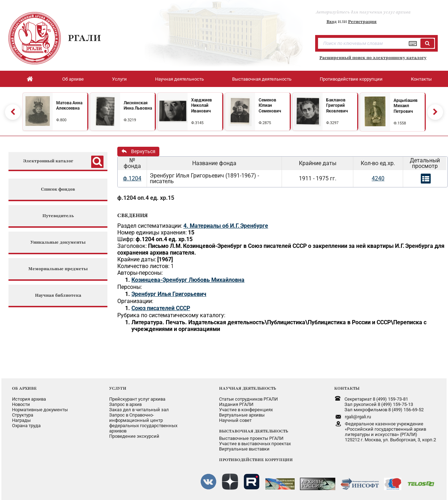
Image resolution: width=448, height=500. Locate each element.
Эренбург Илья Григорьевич (169, 294)
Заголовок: (132, 246)
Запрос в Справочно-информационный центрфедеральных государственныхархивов (143, 423)
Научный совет (235, 420)
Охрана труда (26, 426)
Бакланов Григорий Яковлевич (337, 106)
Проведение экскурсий (134, 436)
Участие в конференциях (246, 410)
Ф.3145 (197, 123)
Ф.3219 (130, 120)
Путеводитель (58, 216)
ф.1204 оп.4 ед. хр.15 (146, 198)
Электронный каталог (48, 161)
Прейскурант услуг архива (137, 399)
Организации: (135, 301)
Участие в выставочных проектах (255, 444)
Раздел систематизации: (150, 226)
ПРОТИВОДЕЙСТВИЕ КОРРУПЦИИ (256, 460)
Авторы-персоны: (140, 273)
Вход (332, 22)
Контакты (421, 79)
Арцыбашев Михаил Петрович (406, 106)
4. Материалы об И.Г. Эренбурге (226, 226)
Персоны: (130, 287)
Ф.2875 (265, 123)
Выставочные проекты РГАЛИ (251, 438)
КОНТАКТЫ (347, 388)
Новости (21, 404)
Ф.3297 (332, 123)
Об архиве (73, 79)
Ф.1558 (400, 123)
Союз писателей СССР (161, 308)
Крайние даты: (137, 259)
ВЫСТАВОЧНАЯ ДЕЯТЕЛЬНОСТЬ (254, 431)
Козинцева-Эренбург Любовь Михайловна (188, 280)
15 (191, 232)
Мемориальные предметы (58, 269)
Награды (21, 420)
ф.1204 (132, 178)
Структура (23, 415)
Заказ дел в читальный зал (139, 410)
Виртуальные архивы (242, 415)
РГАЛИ (84, 38)
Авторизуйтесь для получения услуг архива (363, 12)
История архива (29, 399)
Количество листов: (143, 266)
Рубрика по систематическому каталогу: (171, 315)
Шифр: (126, 239)
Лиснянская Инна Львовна (138, 106)
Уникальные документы (58, 242)
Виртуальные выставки (244, 449)
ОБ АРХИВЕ (24, 388)
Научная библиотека (58, 295)
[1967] (165, 259)
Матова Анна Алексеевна (69, 106)
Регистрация (362, 22)
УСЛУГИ (118, 388)
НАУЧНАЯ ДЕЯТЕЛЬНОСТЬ (247, 388)
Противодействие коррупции (351, 79)
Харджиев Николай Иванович (202, 106)
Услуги (119, 79)
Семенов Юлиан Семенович (270, 106)
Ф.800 (61, 120)
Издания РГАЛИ (236, 404)
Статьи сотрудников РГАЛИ (248, 399)
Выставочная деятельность (262, 79)
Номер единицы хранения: (152, 232)
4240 (378, 178)
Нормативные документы (40, 410)
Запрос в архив (125, 404)
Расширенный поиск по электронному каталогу (373, 58)
